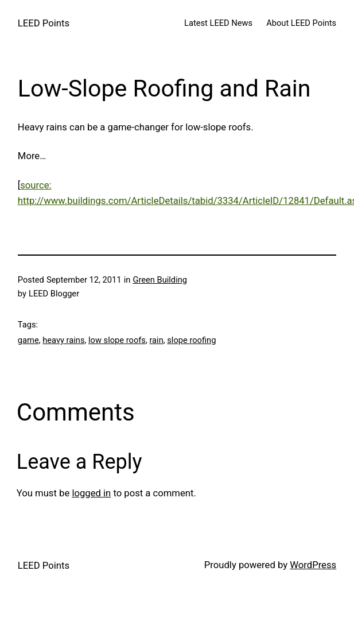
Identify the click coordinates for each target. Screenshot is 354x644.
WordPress (313, 565)
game (28, 340)
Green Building (160, 280)
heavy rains (63, 340)
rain (156, 340)
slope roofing (191, 340)
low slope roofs (117, 340)
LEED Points (44, 23)
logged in (91, 493)
